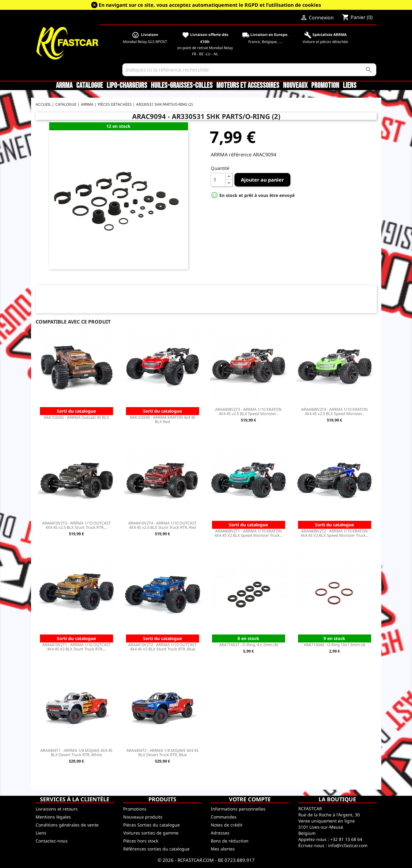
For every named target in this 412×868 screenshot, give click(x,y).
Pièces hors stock (141, 841)
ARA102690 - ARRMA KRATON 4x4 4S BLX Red (163, 419)
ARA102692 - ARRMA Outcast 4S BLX (76, 417)
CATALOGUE (90, 86)
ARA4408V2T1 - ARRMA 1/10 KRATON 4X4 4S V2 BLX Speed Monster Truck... (248, 533)
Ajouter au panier (262, 180)
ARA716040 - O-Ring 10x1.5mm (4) (335, 645)
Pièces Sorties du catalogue (151, 825)
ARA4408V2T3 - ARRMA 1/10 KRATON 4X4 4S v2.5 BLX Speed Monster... (248, 411)
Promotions (135, 809)
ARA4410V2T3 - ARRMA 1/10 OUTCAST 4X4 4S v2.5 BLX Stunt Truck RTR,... (76, 525)
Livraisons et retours (57, 809)
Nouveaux (295, 86)
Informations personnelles (238, 809)
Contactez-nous (52, 841)
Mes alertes (223, 849)
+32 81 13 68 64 (346, 839)
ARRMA (64, 86)
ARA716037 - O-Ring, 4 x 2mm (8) (249, 645)
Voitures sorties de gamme (151, 833)
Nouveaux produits (143, 817)
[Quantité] (218, 180)
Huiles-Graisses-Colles (182, 86)
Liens (350, 86)
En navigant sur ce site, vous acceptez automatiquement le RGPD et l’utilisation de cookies (210, 5)
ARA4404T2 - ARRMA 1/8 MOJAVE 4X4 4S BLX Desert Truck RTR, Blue (162, 752)
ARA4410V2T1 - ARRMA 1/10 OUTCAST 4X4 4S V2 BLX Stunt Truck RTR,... (76, 647)
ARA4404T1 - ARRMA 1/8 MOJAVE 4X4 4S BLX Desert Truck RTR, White (76, 752)
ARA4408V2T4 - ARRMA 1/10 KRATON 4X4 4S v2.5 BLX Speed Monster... (334, 411)
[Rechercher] (249, 70)
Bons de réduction (230, 841)
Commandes (224, 817)
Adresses (220, 833)
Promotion (325, 86)
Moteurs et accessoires (248, 86)
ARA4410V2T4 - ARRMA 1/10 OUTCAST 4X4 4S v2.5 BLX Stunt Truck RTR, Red (162, 525)
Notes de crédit (227, 825)
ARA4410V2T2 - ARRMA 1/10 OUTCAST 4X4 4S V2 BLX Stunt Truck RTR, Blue (162, 647)
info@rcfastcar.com (348, 845)
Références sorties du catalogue (156, 849)
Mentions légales (53, 817)
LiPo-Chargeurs (127, 86)
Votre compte (250, 799)
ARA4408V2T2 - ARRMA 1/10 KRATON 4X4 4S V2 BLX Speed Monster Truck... (334, 533)
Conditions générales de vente (67, 825)
